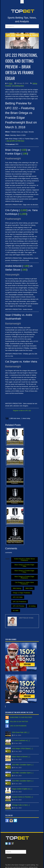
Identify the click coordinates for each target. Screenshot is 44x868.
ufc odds (16, 610)
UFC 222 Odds (18, 597)
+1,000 (23, 214)
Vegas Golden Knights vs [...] (22, 789)
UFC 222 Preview (19, 606)
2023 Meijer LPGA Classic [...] (22, 749)
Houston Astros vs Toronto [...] (22, 797)
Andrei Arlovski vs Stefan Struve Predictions (24, 560)
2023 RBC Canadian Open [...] (23, 765)
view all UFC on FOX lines (15, 141)
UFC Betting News (18, 86)
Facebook (10, 844)
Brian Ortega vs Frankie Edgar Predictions (24, 577)
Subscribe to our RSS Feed (21, 717)
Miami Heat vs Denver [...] (21, 757)
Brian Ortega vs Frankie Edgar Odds (24, 565)
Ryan (11, 83)
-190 (25, 154)
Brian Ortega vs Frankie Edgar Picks (24, 571)
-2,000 (23, 210)
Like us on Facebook (18, 726)
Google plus (13, 844)
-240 (24, 270)
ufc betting (32, 606)
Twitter (6, 844)
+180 (26, 266)
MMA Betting (17, 588)
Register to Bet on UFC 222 (22, 411)
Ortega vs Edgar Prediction (22, 593)
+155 (24, 150)
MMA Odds (29, 588)
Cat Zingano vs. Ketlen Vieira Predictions (24, 583)
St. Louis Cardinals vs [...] (21, 740)
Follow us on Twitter (19, 722)
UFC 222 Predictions (20, 602)
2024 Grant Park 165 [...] (21, 732)
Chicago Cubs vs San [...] (21, 805)
